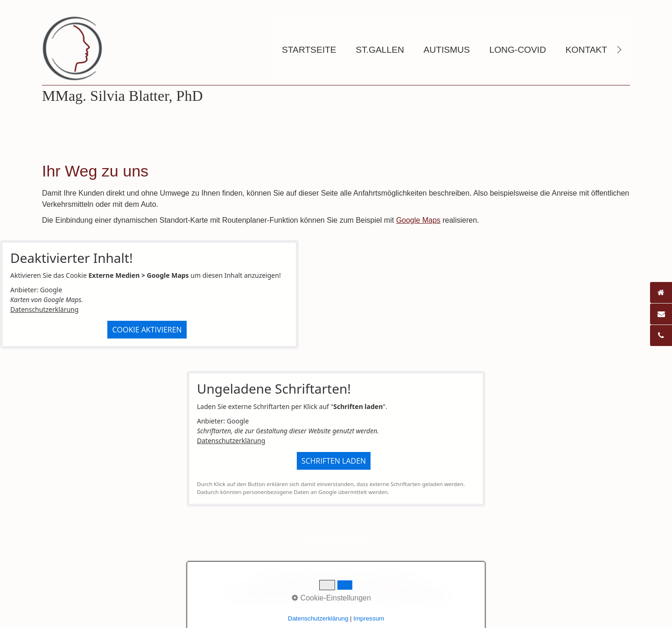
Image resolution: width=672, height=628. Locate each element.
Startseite (309, 50)
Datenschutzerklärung (44, 309)
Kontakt (586, 50)
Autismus (447, 50)
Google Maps (418, 220)
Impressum (369, 618)
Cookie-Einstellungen (331, 598)
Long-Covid (518, 50)
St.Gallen (380, 50)
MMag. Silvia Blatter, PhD (122, 96)
